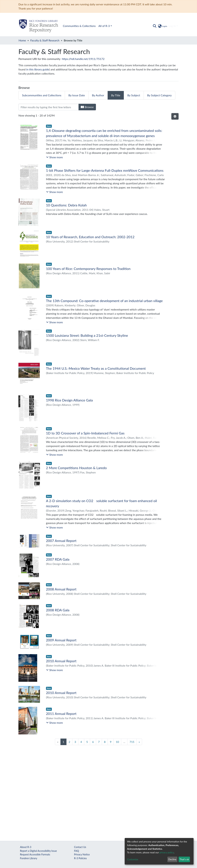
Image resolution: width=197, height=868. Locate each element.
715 (132, 742)
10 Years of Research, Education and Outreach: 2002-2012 (90, 237)
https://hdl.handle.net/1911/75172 (83, 59)
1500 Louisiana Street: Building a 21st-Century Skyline (87, 335)
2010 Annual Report (61, 661)
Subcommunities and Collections (42, 95)
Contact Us (80, 847)
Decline (172, 859)
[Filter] (49, 107)
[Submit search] (155, 26)
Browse (87, 107)
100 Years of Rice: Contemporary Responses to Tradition (88, 269)
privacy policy (167, 852)
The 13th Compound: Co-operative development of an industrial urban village (104, 301)
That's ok (184, 859)
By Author (98, 95)
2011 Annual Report (61, 714)
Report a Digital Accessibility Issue (38, 851)
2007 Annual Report (61, 541)
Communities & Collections (79, 26)
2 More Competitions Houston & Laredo (76, 468)
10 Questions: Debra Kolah (66, 205)
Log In (172, 26)
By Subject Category (159, 95)
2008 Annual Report (61, 589)
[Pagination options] (175, 116)
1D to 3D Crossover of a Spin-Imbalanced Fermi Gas (85, 433)
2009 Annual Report (61, 640)
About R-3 (26, 847)
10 (117, 742)
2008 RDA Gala (58, 610)
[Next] (139, 742)
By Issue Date (77, 95)
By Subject (134, 95)
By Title (116, 95)
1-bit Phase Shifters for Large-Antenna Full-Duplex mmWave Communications (105, 170)
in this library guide (38, 69)
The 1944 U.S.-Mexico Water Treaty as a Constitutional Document (96, 368)
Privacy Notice (82, 854)
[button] (162, 26)
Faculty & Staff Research (45, 40)
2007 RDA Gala (58, 559)
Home (22, 40)
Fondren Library (29, 858)
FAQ (76, 851)
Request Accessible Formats (35, 854)
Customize (133, 859)
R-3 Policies (80, 858)
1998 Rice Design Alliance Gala (69, 400)
